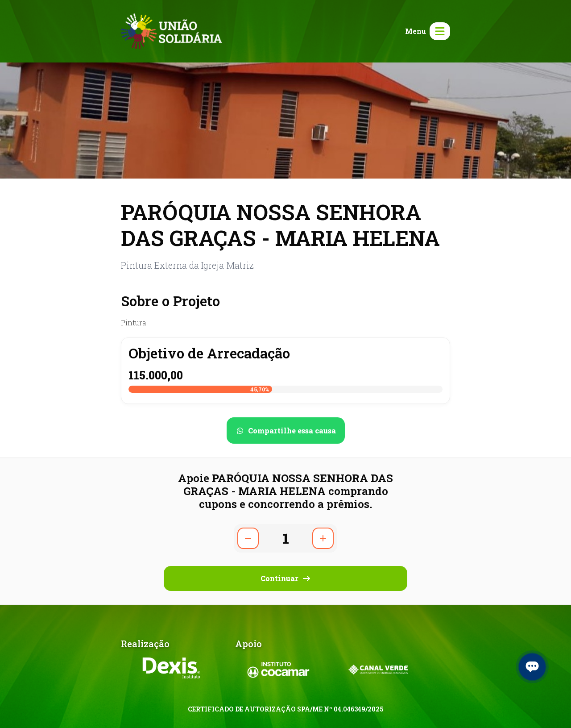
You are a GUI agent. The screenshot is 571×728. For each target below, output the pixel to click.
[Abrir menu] (426, 31)
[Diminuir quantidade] (248, 538)
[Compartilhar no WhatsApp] (286, 431)
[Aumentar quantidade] (323, 538)
